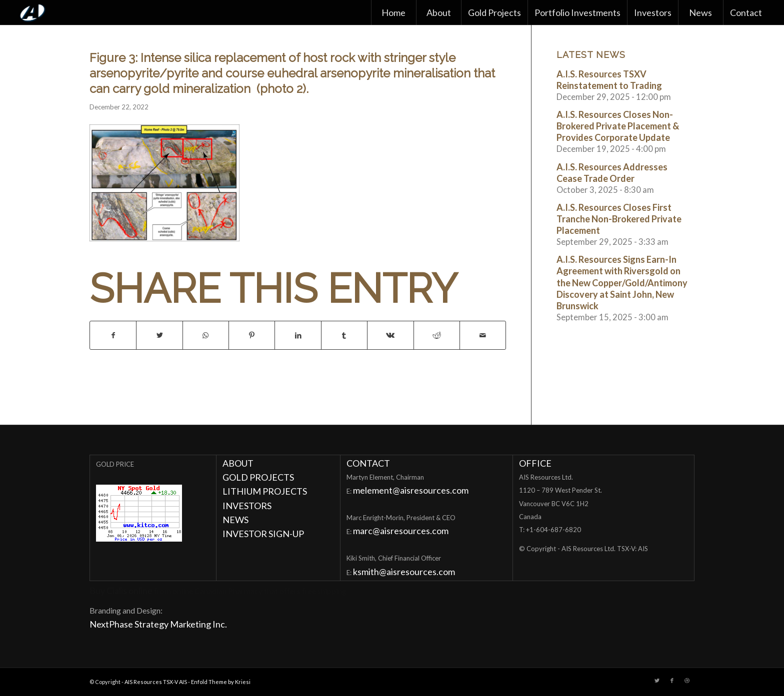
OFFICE (535, 463)
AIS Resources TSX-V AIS (156, 682)
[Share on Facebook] (113, 335)
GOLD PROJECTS (258, 477)
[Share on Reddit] (437, 335)
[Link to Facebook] (672, 681)
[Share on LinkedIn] (298, 335)
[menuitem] (393, 12)
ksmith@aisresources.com (404, 572)
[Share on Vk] (390, 335)
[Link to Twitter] (657, 681)
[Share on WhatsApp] (206, 335)
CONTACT (368, 463)
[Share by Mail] (483, 335)
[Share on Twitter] (159, 335)
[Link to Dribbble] (687, 681)
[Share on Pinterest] (252, 335)
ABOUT (238, 463)
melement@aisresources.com (411, 490)
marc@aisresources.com (401, 531)
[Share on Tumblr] (344, 335)
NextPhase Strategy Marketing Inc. (158, 624)
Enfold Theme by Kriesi (221, 682)
